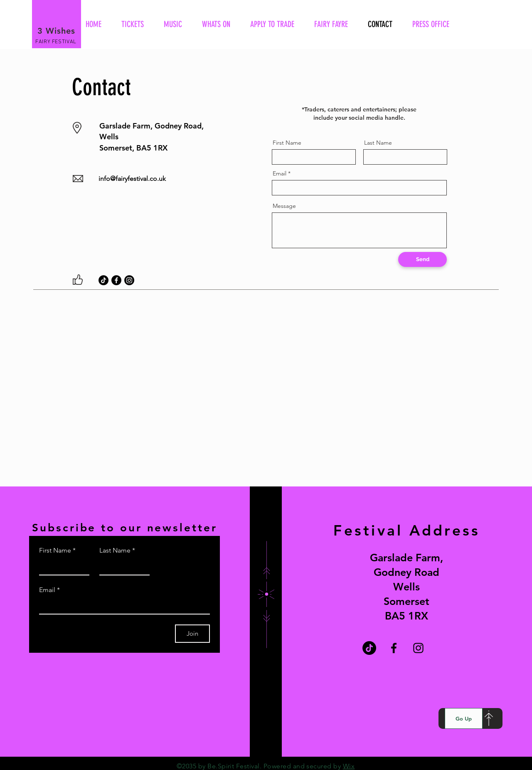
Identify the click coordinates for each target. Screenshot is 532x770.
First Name (287, 143)
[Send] (422, 259)
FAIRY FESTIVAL (56, 42)
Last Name (378, 143)
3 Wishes (56, 31)
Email (280, 173)
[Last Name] (122, 566)
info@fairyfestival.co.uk (132, 179)
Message (284, 206)
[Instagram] (129, 280)
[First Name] (62, 566)
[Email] (122, 606)
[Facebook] (116, 280)
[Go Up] (464, 718)
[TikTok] (103, 280)
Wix (349, 766)
